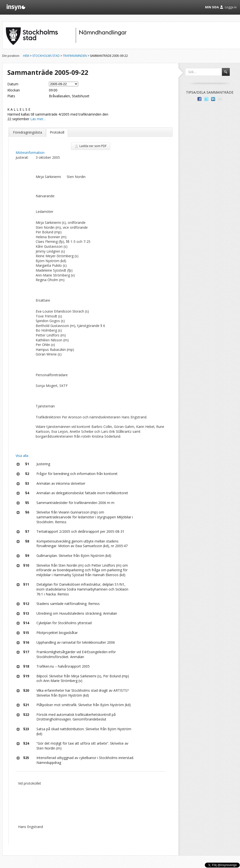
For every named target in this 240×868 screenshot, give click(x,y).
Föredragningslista (27, 132)
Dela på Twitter (206, 99)
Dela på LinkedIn (213, 99)
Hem (26, 56)
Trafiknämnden (75, 56)
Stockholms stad (46, 56)
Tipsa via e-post (220, 99)
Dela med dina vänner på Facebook (199, 99)
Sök (228, 74)
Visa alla (22, 456)
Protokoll (57, 132)
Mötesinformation (30, 153)
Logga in (231, 7)
